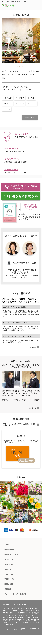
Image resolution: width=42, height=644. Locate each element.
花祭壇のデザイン (12, 159)
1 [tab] (18, 66)
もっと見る (32, 408)
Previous (6, 41)
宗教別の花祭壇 (11, 148)
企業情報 (6, 604)
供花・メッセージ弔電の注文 (15, 594)
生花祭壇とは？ (21, 134)
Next (36, 41)
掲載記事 (33, 347)
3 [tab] (22, 66)
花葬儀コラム (10, 579)
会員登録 (8, 569)
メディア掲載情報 (21, 293)
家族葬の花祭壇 (11, 169)
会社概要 (8, 589)
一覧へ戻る (30, 117)
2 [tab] (20, 66)
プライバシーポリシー (18, 604)
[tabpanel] (21, 41)
